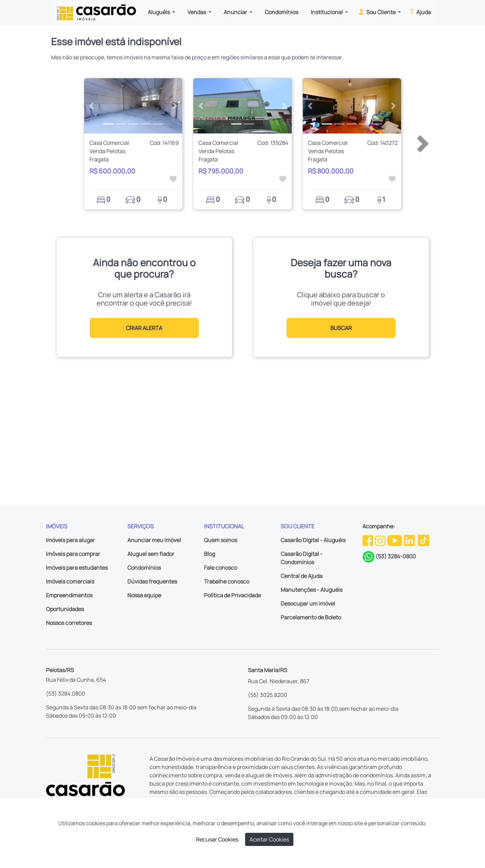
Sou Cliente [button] (377, 12)
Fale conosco (221, 568)
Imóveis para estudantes (77, 568)
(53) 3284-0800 (396, 556)
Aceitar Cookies (269, 839)
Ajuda (419, 12)
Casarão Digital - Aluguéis (313, 540)
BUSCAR (341, 328)
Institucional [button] (327, 12)
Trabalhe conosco (227, 581)
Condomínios (282, 12)
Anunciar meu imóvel (154, 540)
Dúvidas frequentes (152, 581)
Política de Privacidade (232, 595)
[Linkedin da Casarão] (410, 540)
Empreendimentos (69, 595)
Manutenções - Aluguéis (312, 590)
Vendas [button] (197, 12)
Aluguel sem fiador (151, 554)
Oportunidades (65, 609)
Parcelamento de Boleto (311, 617)
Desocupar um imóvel (308, 603)
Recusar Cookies (217, 839)
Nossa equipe (144, 595)
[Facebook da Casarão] (368, 540)
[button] (92, 106)
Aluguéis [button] (159, 12)
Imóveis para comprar (73, 554)
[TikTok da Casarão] (424, 540)
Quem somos (221, 540)
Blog (210, 554)
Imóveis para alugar (70, 540)
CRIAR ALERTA (144, 328)
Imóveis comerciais (70, 581)
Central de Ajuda (302, 576)
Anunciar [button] (236, 12)
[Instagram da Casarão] (381, 540)
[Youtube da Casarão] (395, 540)
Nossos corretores (69, 623)
